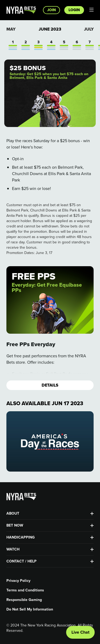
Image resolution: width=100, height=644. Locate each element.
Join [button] (51, 10)
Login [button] (74, 10)
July (89, 29)
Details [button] (50, 385)
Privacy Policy (18, 581)
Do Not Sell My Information (30, 609)
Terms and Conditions (25, 590)
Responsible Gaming (24, 600)
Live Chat (80, 632)
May (11, 29)
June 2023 (50, 29)
